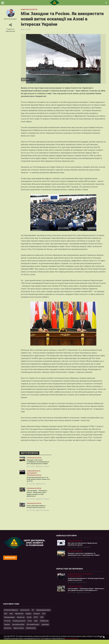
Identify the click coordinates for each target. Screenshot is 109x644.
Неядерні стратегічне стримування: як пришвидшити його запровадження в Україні (39, 462)
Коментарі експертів (29, 10)
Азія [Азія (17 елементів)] (11, 618)
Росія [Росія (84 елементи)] (30, 625)
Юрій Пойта (42, 485)
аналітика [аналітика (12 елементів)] (45, 629)
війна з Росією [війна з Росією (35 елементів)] (19, 632)
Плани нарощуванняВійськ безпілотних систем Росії (37, 509)
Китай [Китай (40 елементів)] (29, 621)
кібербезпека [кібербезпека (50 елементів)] (31, 632)
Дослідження (32, 474)
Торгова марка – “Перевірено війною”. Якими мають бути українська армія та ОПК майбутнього (38, 495)
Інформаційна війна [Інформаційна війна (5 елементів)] (43, 614)
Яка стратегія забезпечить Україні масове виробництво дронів (84, 547)
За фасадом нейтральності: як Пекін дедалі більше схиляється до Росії (38, 480)
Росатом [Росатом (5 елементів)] (7, 625)
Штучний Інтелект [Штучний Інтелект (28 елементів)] (33, 629)
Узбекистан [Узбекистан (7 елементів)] (44, 625)
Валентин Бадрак (10, 19)
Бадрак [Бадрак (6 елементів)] (28, 618)
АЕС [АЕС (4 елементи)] (6, 618)
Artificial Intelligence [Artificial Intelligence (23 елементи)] (11, 614)
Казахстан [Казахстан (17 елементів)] (21, 621)
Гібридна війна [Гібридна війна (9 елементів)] (9, 621)
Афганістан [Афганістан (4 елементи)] (19, 618)
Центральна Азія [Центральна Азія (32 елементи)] (18, 629)
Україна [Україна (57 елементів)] (7, 629)
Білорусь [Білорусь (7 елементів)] (37, 618)
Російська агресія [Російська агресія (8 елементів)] (19, 625)
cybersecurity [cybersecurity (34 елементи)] (25, 614)
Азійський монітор (34, 472)
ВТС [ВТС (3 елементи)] (44, 618)
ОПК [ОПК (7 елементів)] (42, 621)
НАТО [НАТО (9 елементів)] (36, 621)
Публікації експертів (34, 458)
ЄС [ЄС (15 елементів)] (33, 614)
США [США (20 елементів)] (36, 625)
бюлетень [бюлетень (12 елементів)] (8, 632)
